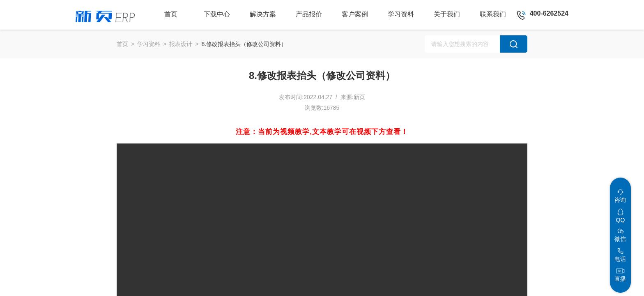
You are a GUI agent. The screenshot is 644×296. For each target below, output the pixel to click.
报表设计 (181, 44)
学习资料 (149, 44)
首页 (122, 44)
